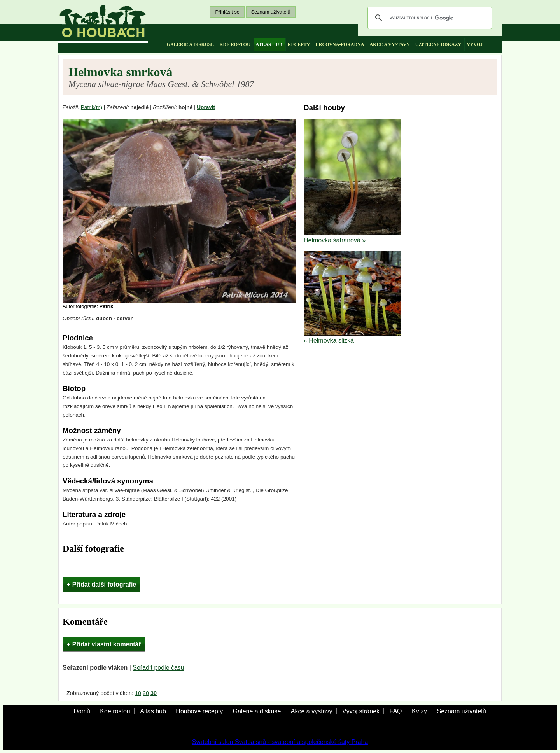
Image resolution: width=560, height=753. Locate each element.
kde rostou (235, 44)
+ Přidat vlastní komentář (104, 644)
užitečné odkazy (438, 44)
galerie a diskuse (190, 44)
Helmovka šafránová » (335, 240)
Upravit (206, 107)
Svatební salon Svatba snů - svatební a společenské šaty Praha (280, 742)
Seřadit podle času (158, 668)
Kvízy (419, 711)
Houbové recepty (199, 711)
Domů (82, 711)
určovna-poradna (340, 44)
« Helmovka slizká (329, 341)
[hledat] (429, 18)
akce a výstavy (389, 44)
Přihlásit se (227, 12)
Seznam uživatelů (271, 12)
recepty (299, 44)
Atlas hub (153, 711)
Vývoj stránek (361, 711)
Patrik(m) (92, 107)
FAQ (395, 711)
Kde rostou (115, 711)
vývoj (475, 44)
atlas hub (269, 44)
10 (138, 693)
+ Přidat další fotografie (101, 584)
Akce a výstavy (312, 711)
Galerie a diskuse (257, 711)
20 (146, 693)
